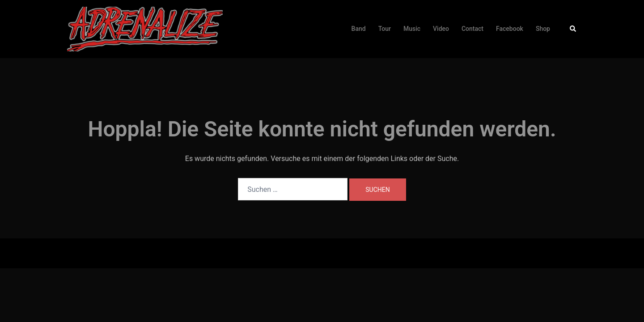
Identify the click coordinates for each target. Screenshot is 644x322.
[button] (573, 29)
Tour (385, 29)
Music (412, 29)
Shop (543, 29)
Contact (472, 29)
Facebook (510, 29)
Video (441, 29)
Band (359, 29)
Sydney (208, 253)
